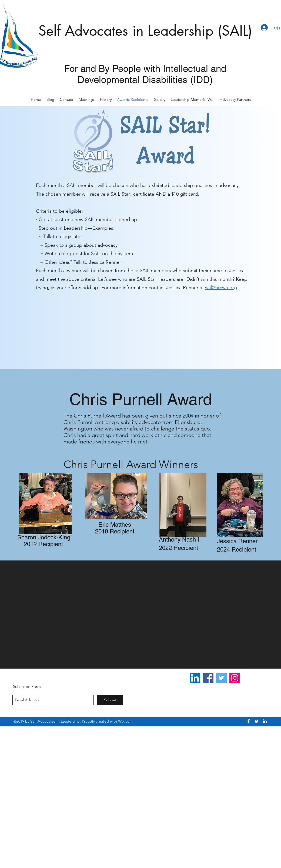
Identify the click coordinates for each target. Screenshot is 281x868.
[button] (235, 100)
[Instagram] (235, 678)
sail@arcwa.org (221, 288)
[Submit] (110, 700)
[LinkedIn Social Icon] (195, 678)
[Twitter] (221, 678)
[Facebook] (208, 678)
